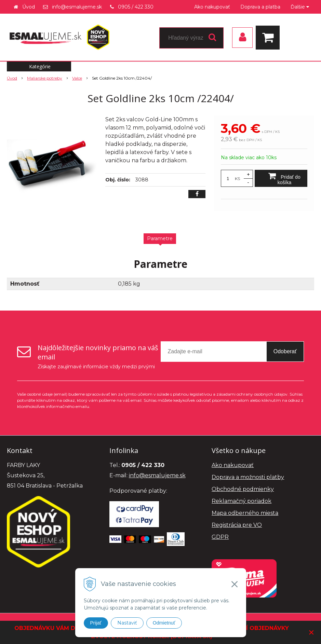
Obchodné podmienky (243, 489)
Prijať (96, 623)
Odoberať (285, 351)
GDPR (220, 537)
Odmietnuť (164, 623)
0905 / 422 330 (136, 7)
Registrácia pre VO (237, 525)
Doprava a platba (260, 7)
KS (237, 179)
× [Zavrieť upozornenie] (311, 632)
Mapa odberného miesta (245, 513)
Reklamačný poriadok (242, 501)
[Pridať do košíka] (281, 178)
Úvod (29, 7)
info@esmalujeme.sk (77, 7)
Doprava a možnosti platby (248, 477)
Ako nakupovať (212, 7)
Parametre (160, 238)
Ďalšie (300, 7)
